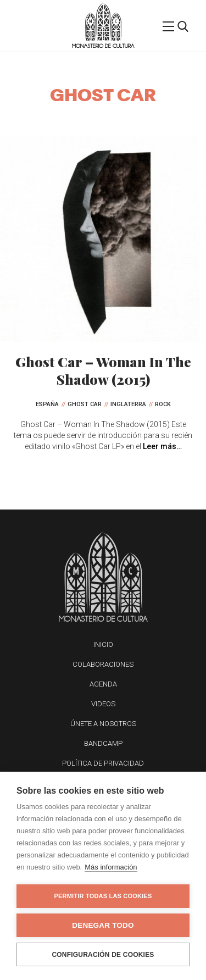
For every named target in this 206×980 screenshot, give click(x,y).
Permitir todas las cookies (103, 896)
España (47, 404)
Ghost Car (85, 404)
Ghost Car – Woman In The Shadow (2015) (103, 370)
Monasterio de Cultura (103, 46)
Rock (163, 404)
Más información (111, 867)
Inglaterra (128, 404)
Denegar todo (103, 925)
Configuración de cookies (103, 955)
